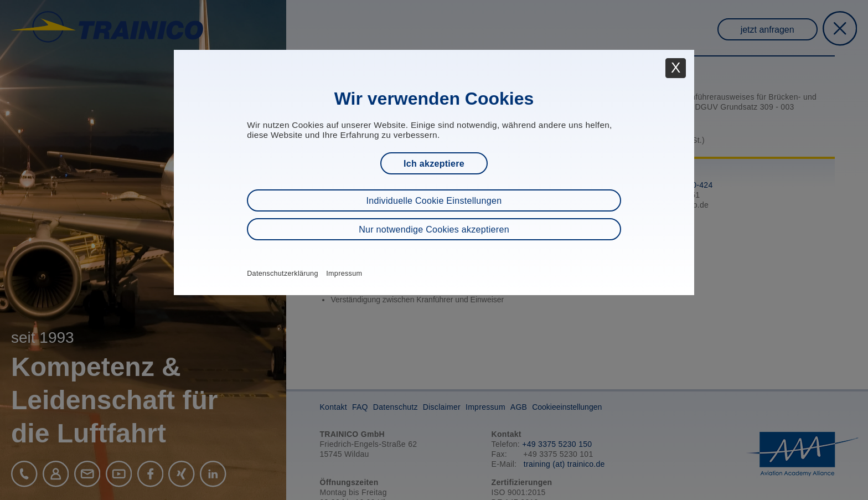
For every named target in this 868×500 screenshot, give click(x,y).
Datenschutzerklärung (283, 274)
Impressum (344, 274)
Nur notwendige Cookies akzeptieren (434, 230)
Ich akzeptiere (434, 164)
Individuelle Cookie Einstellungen (434, 201)
